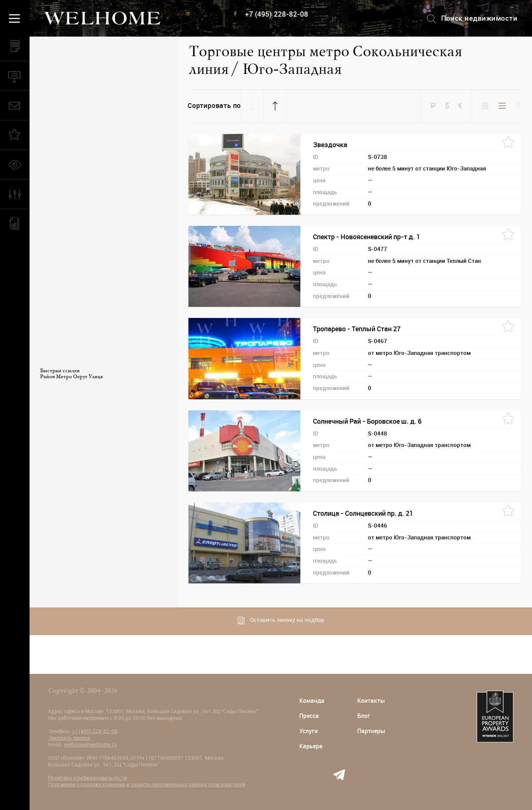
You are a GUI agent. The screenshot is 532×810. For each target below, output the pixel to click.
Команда (312, 701)
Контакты (371, 701)
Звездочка (330, 145)
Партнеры (371, 731)
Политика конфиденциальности (88, 778)
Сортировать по (214, 106)
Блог (364, 716)
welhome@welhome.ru (91, 745)
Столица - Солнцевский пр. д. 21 (363, 514)
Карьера (311, 746)
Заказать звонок (69, 738)
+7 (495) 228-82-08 (277, 14)
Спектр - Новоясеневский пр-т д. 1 (366, 237)
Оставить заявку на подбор (281, 621)
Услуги (308, 731)
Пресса (309, 716)
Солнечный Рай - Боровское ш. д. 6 (367, 421)
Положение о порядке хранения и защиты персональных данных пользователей (147, 784)
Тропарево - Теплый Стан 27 (357, 329)
